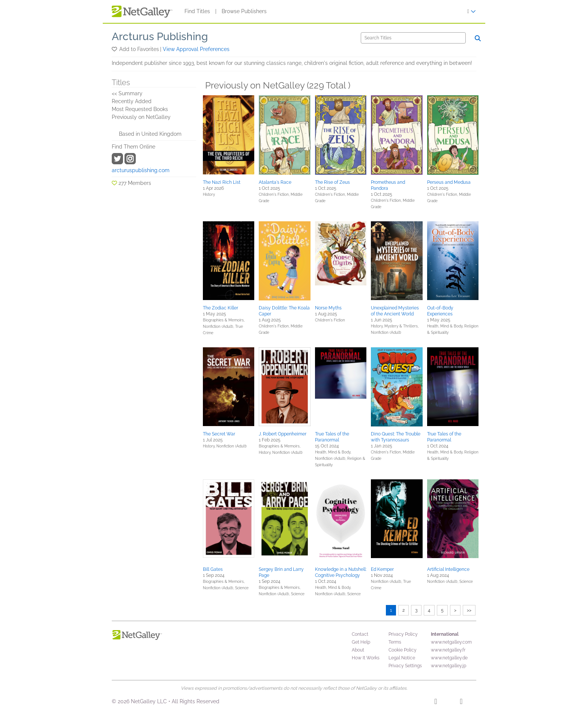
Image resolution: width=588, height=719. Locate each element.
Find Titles (197, 11)
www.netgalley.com (451, 642)
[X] (461, 702)
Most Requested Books (140, 109)
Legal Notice (402, 658)
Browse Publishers (244, 11)
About (358, 650)
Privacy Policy (403, 634)
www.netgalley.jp (448, 666)
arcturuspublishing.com (141, 170)
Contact (360, 634)
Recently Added (132, 101)
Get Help (361, 642)
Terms (395, 642)
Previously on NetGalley (141, 117)
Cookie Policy (403, 650)
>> (469, 610)
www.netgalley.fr (448, 650)
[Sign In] (472, 11)
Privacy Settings (405, 666)
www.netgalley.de (449, 658)
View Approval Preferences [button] (196, 49)
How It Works (366, 658)
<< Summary (127, 93)
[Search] (413, 38)
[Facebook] (436, 702)
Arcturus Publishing (160, 37)
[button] (115, 49)
